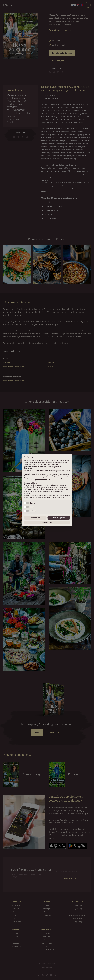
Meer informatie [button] (47, 522)
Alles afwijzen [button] (35, 518)
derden (68, 471)
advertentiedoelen (41, 479)
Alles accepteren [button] (59, 518)
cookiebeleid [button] (28, 469)
